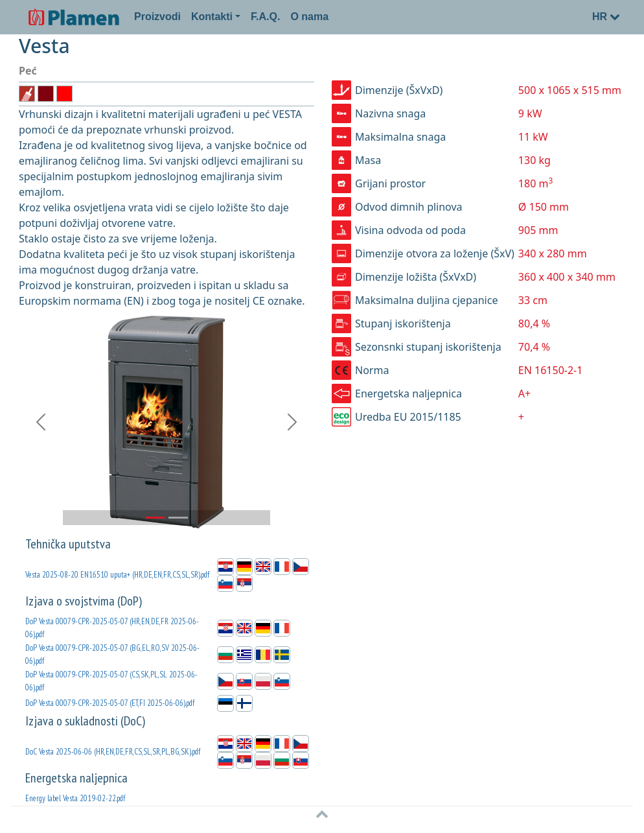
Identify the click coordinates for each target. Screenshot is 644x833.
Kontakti (212, 17)
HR (606, 17)
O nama (309, 17)
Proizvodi (157, 17)
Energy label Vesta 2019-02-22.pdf (75, 798)
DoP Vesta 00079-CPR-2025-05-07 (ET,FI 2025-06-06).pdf (110, 703)
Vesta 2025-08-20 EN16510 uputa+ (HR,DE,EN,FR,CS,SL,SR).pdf (117, 575)
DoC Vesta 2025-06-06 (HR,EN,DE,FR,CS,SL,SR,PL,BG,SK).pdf (113, 752)
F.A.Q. (265, 17)
